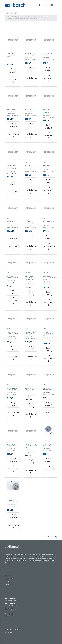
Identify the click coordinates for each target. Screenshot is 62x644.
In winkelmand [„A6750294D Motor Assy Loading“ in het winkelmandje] (14, 413)
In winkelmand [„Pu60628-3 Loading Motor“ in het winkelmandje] (49, 246)
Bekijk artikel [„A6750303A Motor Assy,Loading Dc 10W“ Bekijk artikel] (49, 349)
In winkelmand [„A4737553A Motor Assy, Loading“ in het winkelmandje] (14, 469)
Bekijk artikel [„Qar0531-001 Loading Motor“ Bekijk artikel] (13, 125)
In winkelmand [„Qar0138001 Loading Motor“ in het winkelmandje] (49, 190)
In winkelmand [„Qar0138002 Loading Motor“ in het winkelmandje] (32, 190)
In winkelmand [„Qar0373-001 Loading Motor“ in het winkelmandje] (32, 134)
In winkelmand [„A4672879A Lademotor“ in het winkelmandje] (32, 246)
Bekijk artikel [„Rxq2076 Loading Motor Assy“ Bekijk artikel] (49, 460)
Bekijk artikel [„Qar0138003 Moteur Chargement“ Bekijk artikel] (49, 127)
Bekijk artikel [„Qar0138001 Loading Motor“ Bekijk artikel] (49, 181)
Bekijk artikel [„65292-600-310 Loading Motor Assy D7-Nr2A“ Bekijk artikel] (31, 293)
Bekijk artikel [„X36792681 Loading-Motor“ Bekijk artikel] (13, 292)
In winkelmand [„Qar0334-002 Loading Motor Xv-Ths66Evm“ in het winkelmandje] (14, 191)
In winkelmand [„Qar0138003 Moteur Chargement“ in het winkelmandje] (49, 135)
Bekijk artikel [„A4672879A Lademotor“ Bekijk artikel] (31, 237)
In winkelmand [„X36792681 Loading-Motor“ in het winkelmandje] (14, 300)
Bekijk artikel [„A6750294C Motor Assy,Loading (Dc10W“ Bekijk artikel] (31, 405)
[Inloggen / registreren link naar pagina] (38, 5)
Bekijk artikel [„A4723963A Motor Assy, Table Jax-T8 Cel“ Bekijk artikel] (31, 462)
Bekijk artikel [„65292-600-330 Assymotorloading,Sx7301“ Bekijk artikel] (49, 293)
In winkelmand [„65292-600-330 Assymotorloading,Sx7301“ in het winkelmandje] (49, 302)
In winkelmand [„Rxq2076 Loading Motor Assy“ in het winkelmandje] (49, 469)
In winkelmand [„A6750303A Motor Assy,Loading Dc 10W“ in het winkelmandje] (49, 358)
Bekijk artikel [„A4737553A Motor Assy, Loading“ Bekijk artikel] (13, 460)
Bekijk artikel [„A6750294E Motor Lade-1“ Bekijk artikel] (13, 237)
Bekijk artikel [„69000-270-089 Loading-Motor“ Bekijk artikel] (13, 348)
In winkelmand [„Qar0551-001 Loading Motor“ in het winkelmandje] (49, 413)
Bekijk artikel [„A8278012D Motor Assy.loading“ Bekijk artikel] (31, 348)
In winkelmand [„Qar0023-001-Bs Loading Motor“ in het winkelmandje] (32, 78)
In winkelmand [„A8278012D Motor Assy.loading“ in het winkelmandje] (32, 356)
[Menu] (44, 5)
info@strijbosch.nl (10, 616)
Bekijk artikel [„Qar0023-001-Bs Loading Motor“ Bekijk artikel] (31, 69)
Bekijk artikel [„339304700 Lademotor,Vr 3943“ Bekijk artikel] (13, 71)
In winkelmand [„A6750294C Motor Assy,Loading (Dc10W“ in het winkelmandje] (32, 414)
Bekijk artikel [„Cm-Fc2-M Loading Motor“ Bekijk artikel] (49, 69)
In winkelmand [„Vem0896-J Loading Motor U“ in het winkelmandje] (14, 525)
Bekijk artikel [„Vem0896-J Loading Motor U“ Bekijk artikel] (13, 516)
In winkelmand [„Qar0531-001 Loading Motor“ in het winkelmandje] (14, 134)
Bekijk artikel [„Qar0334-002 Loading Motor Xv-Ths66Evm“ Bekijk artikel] (13, 183)
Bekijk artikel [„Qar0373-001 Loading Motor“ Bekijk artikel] (31, 125)
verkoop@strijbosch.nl (11, 605)
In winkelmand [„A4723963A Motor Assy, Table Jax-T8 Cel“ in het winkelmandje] (32, 470)
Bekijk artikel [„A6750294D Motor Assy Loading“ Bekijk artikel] (13, 404)
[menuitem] (38, 5)
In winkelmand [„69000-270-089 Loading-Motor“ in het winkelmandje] (14, 356)
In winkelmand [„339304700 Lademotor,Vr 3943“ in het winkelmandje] (14, 79)
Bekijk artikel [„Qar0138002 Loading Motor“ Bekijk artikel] (31, 181)
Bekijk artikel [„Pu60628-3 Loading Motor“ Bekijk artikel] (49, 237)
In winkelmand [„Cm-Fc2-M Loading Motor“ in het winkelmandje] (49, 78)
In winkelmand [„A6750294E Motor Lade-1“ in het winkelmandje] (14, 246)
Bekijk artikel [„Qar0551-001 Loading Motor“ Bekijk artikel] (49, 404)
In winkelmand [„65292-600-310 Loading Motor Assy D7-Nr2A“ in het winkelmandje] (32, 302)
